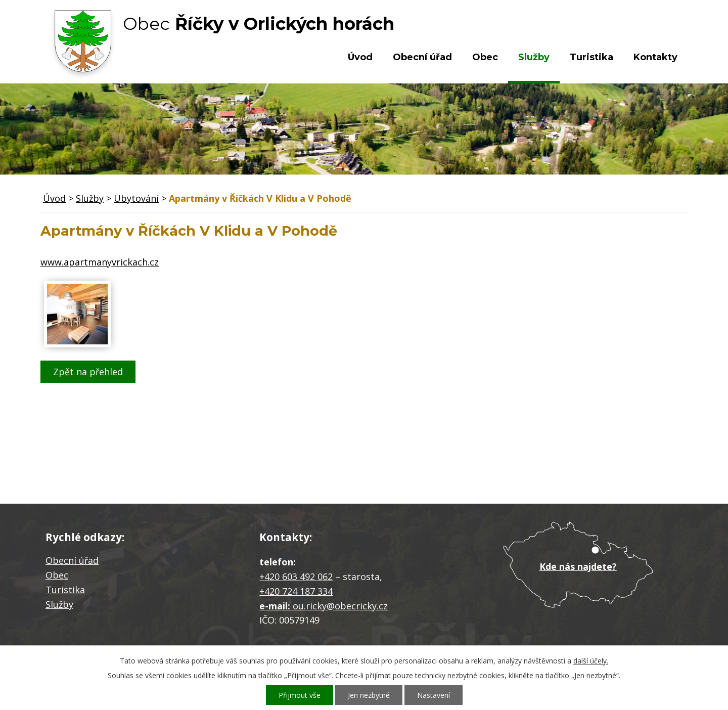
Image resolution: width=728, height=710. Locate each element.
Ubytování (136, 198)
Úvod (360, 57)
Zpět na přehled (88, 372)
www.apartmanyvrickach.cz (100, 262)
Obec (485, 57)
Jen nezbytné (369, 695)
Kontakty (655, 57)
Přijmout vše (300, 695)
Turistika (591, 57)
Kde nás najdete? (578, 566)
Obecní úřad (422, 57)
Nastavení (434, 695)
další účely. (591, 661)
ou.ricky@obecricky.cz (340, 606)
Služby (534, 57)
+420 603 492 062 (296, 576)
